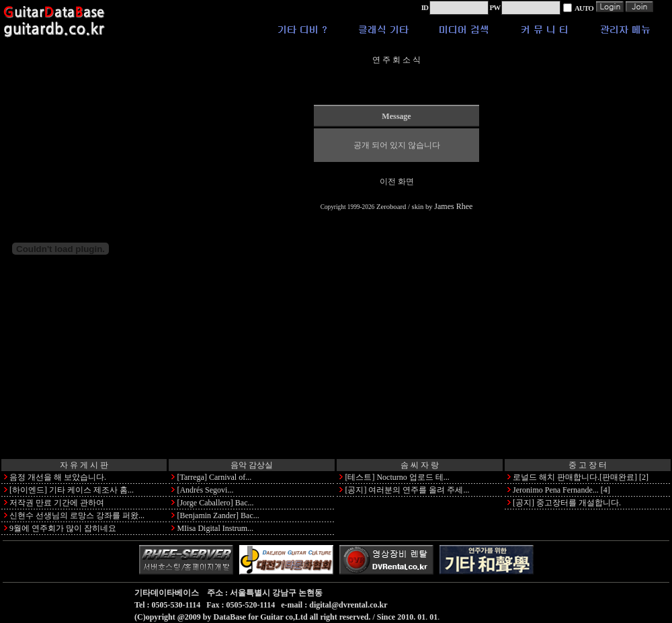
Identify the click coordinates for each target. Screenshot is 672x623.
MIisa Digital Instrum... (215, 528)
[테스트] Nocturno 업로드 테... (397, 477)
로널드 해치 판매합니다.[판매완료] (575, 477)
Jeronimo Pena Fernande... (556, 490)
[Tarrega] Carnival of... (214, 477)
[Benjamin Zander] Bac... (218, 515)
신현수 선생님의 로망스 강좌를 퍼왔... (77, 515)
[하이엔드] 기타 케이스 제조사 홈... (72, 490)
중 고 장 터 (588, 465)
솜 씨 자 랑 (420, 465)
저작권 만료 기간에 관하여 (57, 503)
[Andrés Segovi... (205, 490)
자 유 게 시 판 (84, 465)
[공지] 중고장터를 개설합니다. (567, 503)
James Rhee (453, 206)
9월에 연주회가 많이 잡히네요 (63, 528)
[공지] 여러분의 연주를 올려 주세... (407, 490)
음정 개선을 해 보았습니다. (58, 477)
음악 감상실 (252, 465)
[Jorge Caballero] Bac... (215, 503)
